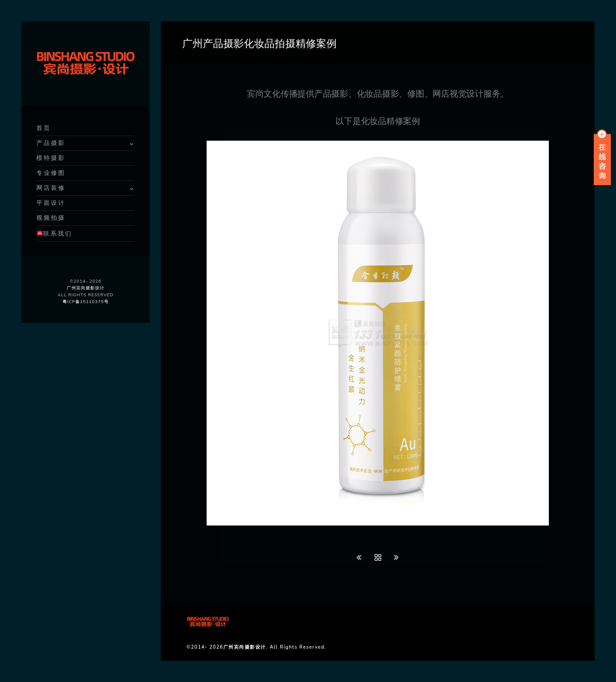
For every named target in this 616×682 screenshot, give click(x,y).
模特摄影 (51, 158)
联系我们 (55, 234)
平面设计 (51, 203)
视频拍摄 (51, 218)
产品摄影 (51, 143)
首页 (44, 128)
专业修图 (51, 173)
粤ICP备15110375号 (86, 302)
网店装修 (51, 188)
